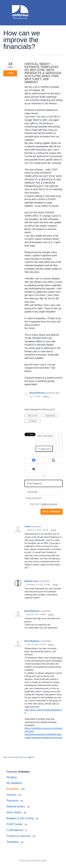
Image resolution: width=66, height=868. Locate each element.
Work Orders (14, 812)
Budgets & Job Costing (20, 818)
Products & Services (19, 836)
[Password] (44, 492)
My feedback (14, 783)
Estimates (24, 772)
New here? (44, 504)
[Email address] (44, 483)
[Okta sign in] (34, 469)
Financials (12, 772)
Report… (47, 396)
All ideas (12, 777)
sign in (31, 757)
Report (53, 530)
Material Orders (16, 807)
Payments (13, 801)
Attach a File (46, 449)
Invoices (12, 795)
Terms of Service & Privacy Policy (33, 860)
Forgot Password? (34, 498)
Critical (35, 421)
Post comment (52, 512)
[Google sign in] (54, 460)
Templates (13, 842)
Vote (10, 73)
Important (52, 416)
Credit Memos (15, 830)
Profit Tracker (15, 824)
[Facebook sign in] (34, 460)
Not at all (34, 416)
